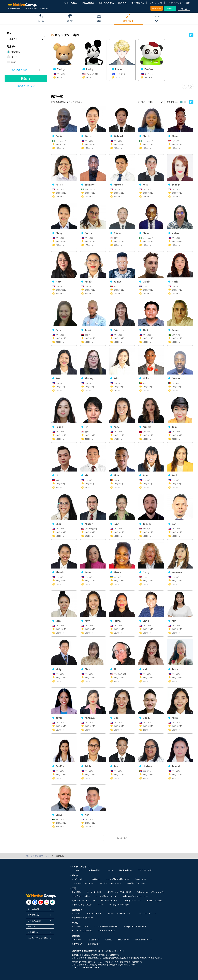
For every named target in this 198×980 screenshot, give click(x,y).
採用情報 (77, 944)
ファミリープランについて (83, 883)
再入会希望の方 (125, 870)
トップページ (77, 870)
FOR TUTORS (155, 3)
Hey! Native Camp (155, 901)
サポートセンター (106, 930)
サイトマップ (77, 939)
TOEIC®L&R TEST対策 (81, 896)
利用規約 (108, 939)
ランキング (76, 913)
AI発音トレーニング (133, 901)
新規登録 (157, 8)
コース (15, 57)
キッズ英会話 (71, 3)
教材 (14, 62)
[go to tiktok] (52, 902)
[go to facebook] (35, 902)
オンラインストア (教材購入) (119, 892)
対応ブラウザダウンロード (110, 883)
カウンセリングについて (149, 913)
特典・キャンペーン (80, 926)
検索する (26, 79)
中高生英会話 (88, 3)
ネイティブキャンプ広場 (82, 905)
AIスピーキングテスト (110, 901)
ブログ (100, 905)
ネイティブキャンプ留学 (178, 3)
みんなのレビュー (94, 913)
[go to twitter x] (29, 902)
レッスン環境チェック (106, 896)
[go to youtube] (41, 902)
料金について (141, 879)
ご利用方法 (95, 879)
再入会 (184, 8)
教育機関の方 (138, 3)
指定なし (14, 39)
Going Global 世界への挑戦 (135, 926)
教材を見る (76, 892)
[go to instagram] (47, 902)
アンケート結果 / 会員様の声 (106, 926)
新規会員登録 (94, 870)
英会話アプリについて (137, 883)
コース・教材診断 (94, 892)
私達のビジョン (94, 944)
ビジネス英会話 (106, 3)
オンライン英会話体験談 (82, 930)
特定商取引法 (123, 939)
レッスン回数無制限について (118, 879)
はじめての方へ (78, 879)
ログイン (170, 8)
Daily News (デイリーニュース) (135, 896)
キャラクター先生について (83, 917)
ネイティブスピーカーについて (120, 913)
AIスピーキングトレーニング (83, 901)
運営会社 (94, 939)
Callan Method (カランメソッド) (150, 892)
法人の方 (123, 3)
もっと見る (122, 838)
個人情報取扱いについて (145, 939)
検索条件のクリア (26, 86)
